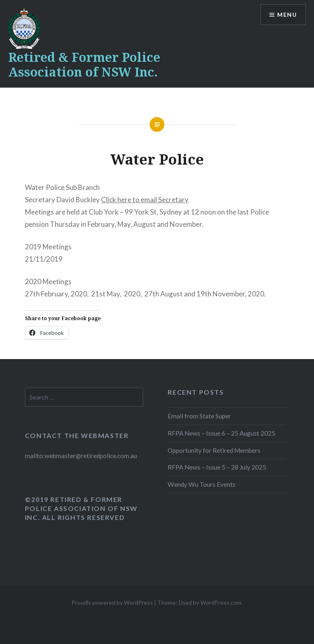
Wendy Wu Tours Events (202, 484)
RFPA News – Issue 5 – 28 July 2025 (217, 467)
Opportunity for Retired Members (214, 450)
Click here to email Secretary (145, 200)
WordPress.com (221, 602)
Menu (287, 15)
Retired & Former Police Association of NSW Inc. (84, 64)
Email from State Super (199, 416)
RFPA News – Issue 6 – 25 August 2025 (221, 433)
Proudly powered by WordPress (112, 602)
